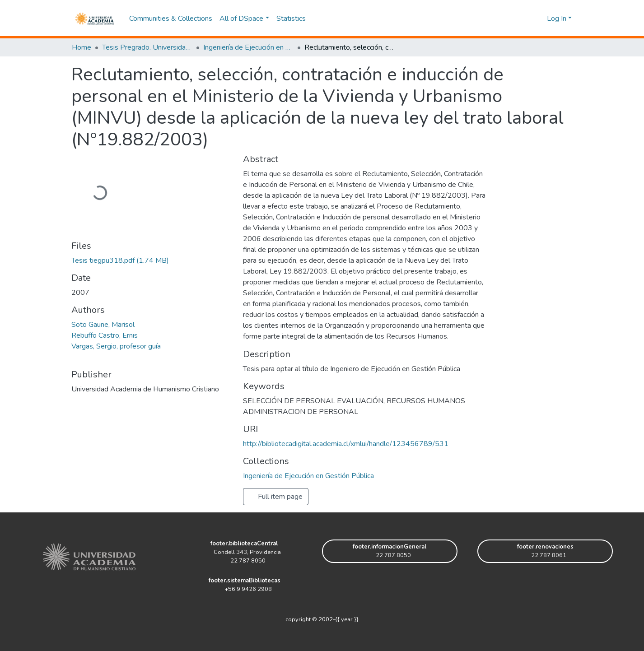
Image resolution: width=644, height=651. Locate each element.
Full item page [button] (276, 497)
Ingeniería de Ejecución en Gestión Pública (248, 47)
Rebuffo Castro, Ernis (105, 335)
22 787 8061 (545, 555)
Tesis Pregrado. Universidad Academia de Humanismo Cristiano (147, 47)
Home (82, 47)
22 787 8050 (244, 561)
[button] (539, 19)
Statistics (291, 19)
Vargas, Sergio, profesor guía (116, 346)
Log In (557, 19)
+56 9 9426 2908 (245, 589)
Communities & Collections (171, 19)
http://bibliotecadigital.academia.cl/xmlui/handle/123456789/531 (346, 444)
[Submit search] (525, 19)
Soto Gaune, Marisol (103, 325)
